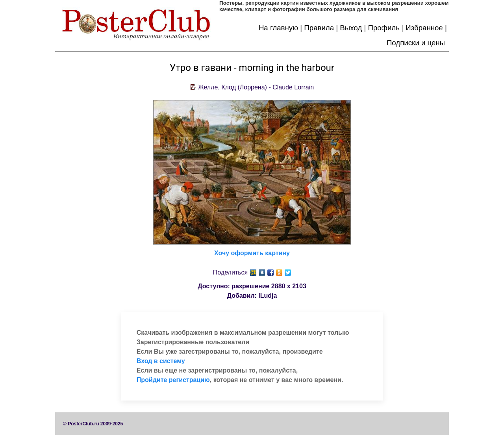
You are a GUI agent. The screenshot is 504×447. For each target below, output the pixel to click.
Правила (319, 28)
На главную (278, 28)
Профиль (384, 28)
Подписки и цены (416, 43)
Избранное (424, 28)
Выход (351, 28)
